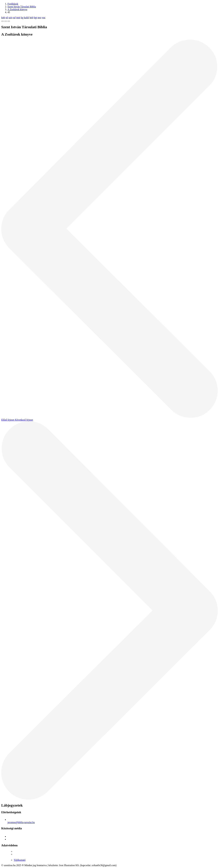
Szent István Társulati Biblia (22, 7)
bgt (35, 18)
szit (10, 18)
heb (31, 18)
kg (22, 18)
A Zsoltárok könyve (17, 9)
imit (18, 18)
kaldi (26, 18)
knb (3, 18)
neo (39, 18)
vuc (44, 18)
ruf (14, 18)
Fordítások (13, 4)
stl (7, 18)
